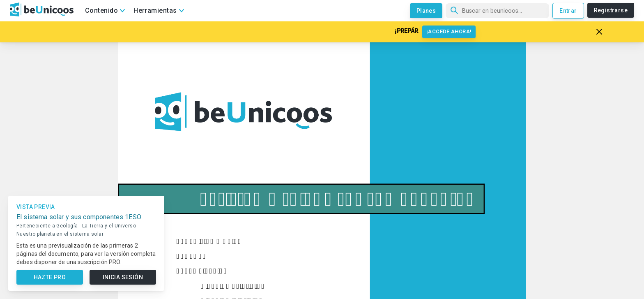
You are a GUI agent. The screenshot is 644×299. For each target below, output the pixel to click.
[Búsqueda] (497, 11)
